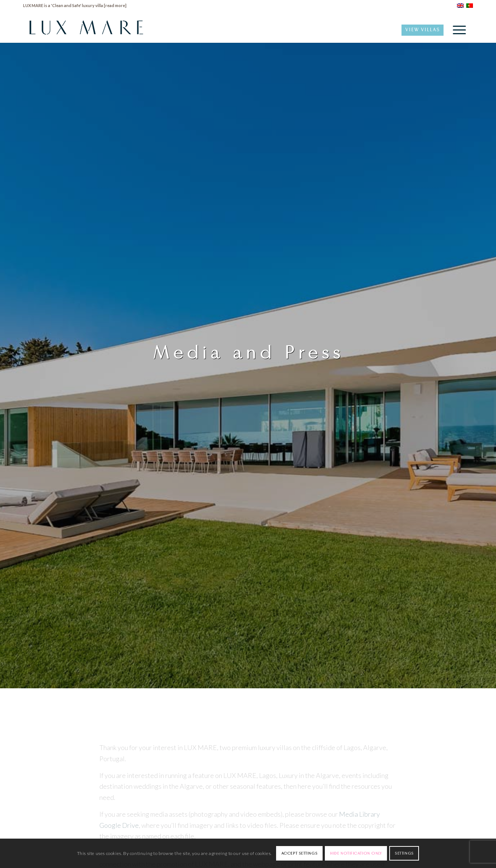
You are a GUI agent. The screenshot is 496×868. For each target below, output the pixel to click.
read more (115, 5)
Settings (404, 853)
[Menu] (457, 30)
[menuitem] (457, 30)
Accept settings (299, 853)
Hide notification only (356, 853)
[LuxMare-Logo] (86, 30)
